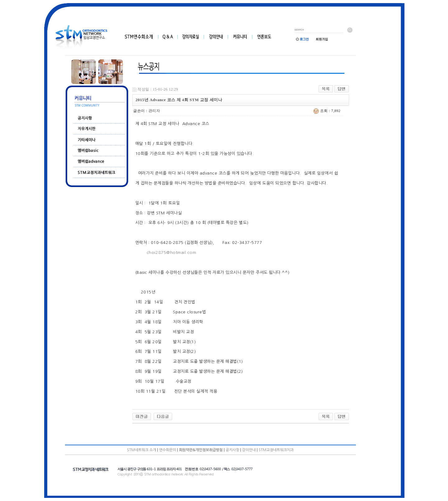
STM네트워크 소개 (142, 450)
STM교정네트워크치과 (276, 450)
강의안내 (249, 450)
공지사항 (232, 450)
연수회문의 (168, 450)
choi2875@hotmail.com (171, 253)
